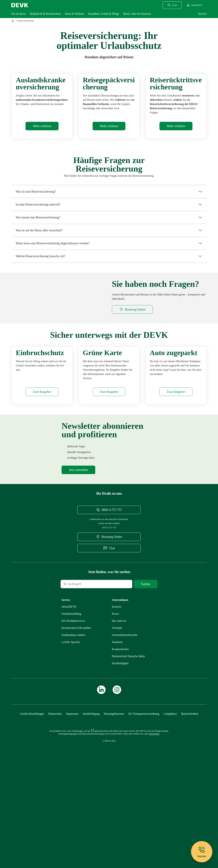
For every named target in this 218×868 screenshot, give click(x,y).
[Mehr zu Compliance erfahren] (170, 807)
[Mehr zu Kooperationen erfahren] (120, 742)
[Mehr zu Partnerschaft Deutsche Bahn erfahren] (128, 749)
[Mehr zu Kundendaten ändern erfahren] (73, 728)
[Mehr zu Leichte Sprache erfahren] (71, 735)
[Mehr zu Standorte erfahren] (117, 735)
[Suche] (85, 677)
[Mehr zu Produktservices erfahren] (73, 714)
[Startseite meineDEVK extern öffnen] (194, 5)
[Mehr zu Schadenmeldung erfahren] (71, 707)
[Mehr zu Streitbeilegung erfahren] (91, 807)
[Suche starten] (146, 677)
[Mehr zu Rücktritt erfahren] (176, 160)
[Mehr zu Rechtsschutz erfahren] (76, 721)
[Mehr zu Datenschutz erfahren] (55, 807)
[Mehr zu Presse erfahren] (116, 707)
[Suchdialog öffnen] (172, 5)
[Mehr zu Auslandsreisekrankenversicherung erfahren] (42, 160)
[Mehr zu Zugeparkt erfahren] (176, 485)
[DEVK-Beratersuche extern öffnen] (132, 343)
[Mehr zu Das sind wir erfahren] (119, 714)
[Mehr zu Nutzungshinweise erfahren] (114, 807)
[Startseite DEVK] (20, 5)
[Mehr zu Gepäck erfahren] (109, 160)
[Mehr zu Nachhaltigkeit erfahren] (120, 756)
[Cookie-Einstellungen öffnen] (32, 807)
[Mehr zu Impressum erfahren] (72, 807)
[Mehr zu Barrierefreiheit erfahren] (190, 807)
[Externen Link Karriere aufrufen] (117, 700)
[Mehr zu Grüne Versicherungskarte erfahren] (109, 485)
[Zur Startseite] (13, 21)
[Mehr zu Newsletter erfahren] (78, 563)
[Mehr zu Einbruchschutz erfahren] (42, 485)
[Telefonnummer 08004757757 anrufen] (109, 603)
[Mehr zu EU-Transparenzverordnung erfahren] (144, 807)
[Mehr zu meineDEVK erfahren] (69, 700)
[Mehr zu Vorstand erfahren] (117, 721)
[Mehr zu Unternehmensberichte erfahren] (125, 728)
